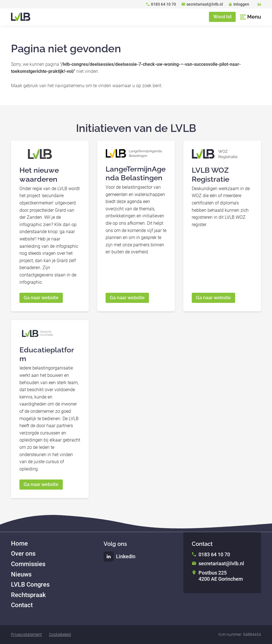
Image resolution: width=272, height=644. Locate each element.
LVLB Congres (30, 585)
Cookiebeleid (60, 634)
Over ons (23, 554)
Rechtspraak (28, 595)
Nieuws (21, 574)
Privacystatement (26, 634)
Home (19, 543)
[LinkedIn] (259, 4)
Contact (22, 605)
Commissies (28, 564)
